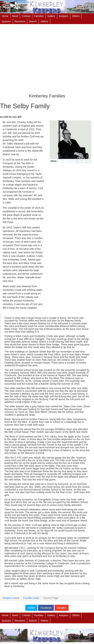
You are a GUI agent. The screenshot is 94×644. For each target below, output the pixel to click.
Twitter (31, 608)
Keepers (64, 16)
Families (39, 16)
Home (5, 16)
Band (15, 16)
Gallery (51, 16)
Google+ (62, 608)
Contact (26, 16)
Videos (44, 21)
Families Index (31, 598)
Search (33, 21)
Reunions (20, 21)
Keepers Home (11, 598)
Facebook (46, 608)
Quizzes (6, 21)
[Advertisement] (47, 60)
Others (76, 16)
